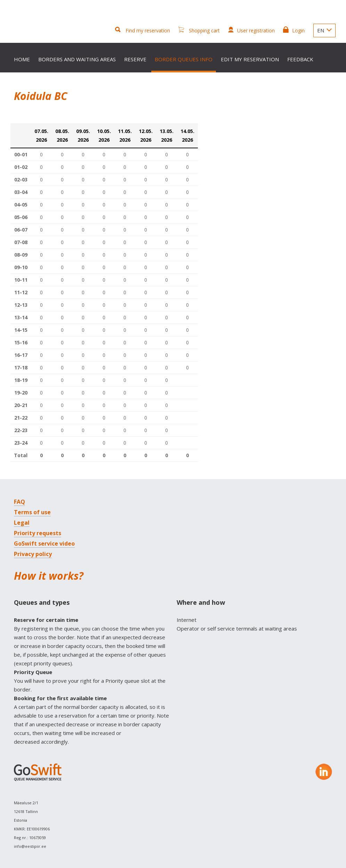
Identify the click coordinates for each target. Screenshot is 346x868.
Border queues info (184, 59)
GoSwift (39, 25)
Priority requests (38, 533)
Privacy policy (33, 554)
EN (324, 30)
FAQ (19, 502)
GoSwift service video (44, 544)
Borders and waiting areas (77, 59)
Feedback (300, 59)
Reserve (135, 59)
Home (22, 59)
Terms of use (32, 512)
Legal (22, 523)
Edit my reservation (250, 59)
